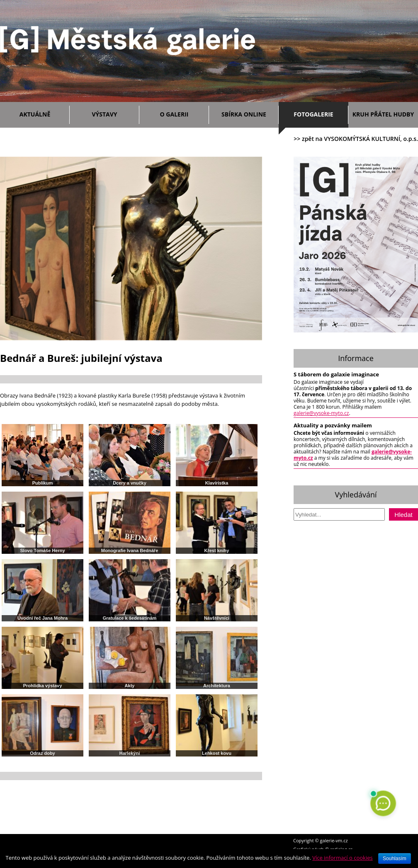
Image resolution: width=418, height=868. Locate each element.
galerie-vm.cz (334, 840)
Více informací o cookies (343, 858)
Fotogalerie (313, 114)
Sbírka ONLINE (244, 114)
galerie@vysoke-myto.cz (321, 413)
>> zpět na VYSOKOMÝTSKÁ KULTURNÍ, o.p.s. (356, 139)
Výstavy (113, 113)
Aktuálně (43, 113)
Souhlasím (395, 858)
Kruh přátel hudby (383, 114)
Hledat (403, 515)
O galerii (182, 113)
